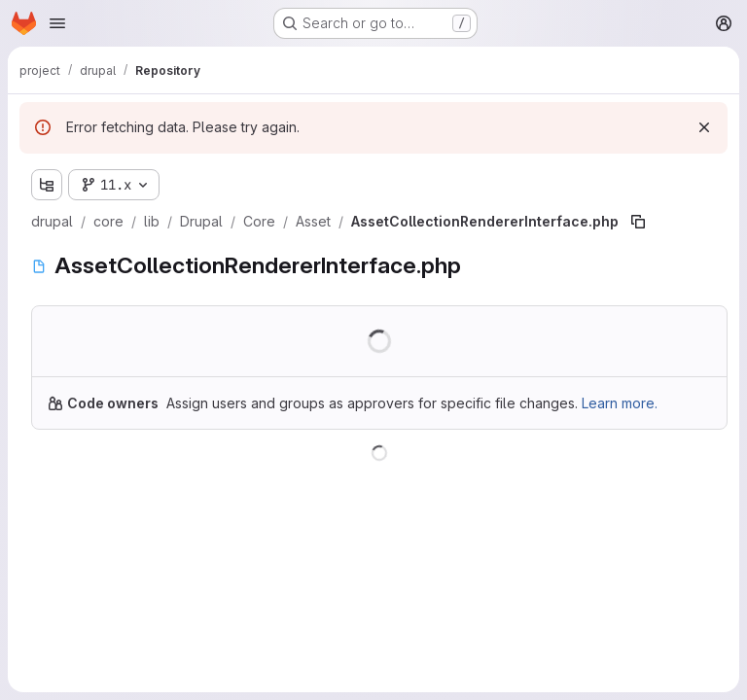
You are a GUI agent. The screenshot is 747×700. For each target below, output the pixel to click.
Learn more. (620, 403)
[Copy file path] (638, 222)
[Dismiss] (704, 127)
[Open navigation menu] (57, 23)
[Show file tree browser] (47, 185)
